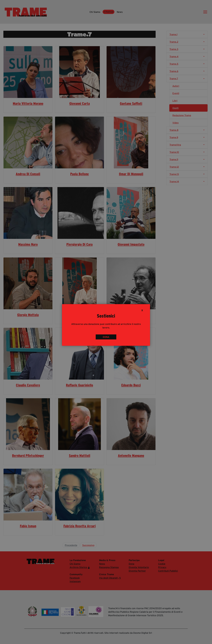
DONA (106, 337)
